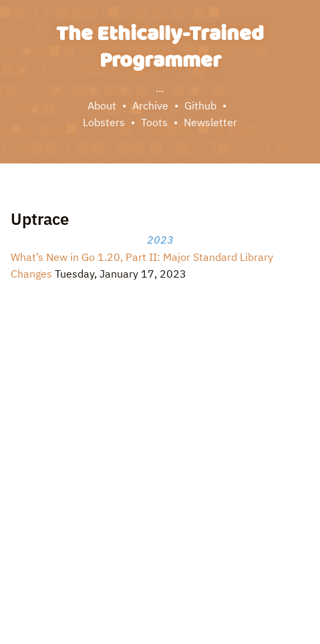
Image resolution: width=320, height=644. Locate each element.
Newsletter (210, 122)
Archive (150, 105)
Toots (154, 122)
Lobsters (104, 122)
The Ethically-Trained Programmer (160, 48)
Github (200, 105)
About (102, 105)
